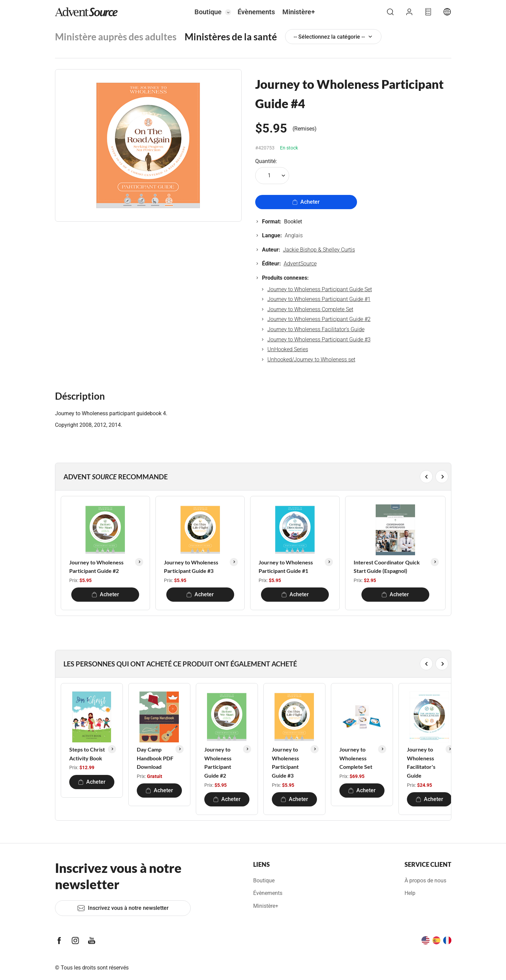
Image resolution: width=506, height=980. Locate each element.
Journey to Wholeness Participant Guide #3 (319, 339)
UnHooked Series (288, 349)
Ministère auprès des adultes (116, 37)
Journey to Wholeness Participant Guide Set (320, 289)
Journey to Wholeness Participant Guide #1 (319, 299)
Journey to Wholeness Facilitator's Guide (316, 329)
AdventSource (300, 264)
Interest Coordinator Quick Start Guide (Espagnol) (387, 567)
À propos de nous (425, 881)
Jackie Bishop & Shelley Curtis (319, 250)
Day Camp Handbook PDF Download (155, 758)
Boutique (208, 12)
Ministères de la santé (231, 37)
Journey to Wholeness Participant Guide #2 (319, 319)
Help (410, 893)
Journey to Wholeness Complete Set (310, 309)
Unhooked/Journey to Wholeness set (311, 359)
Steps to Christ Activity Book (87, 754)
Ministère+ (299, 12)
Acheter (306, 202)
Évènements (256, 12)
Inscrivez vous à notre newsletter (123, 908)
